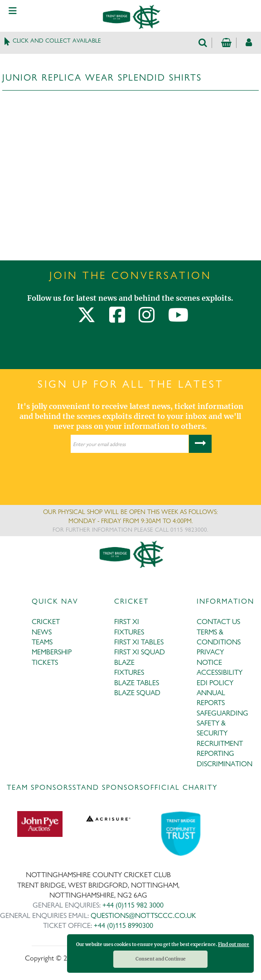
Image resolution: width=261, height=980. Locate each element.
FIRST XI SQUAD (140, 652)
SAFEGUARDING (222, 713)
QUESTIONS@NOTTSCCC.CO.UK (143, 915)
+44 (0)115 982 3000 (133, 905)
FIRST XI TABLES (139, 642)
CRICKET (46, 622)
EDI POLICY (215, 683)
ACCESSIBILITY (220, 672)
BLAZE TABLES (137, 683)
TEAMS (42, 642)
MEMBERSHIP (52, 652)
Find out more (234, 944)
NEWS (42, 632)
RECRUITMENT (220, 743)
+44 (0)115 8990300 (123, 925)
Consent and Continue (161, 959)
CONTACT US (218, 622)
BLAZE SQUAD (137, 693)
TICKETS (45, 662)
